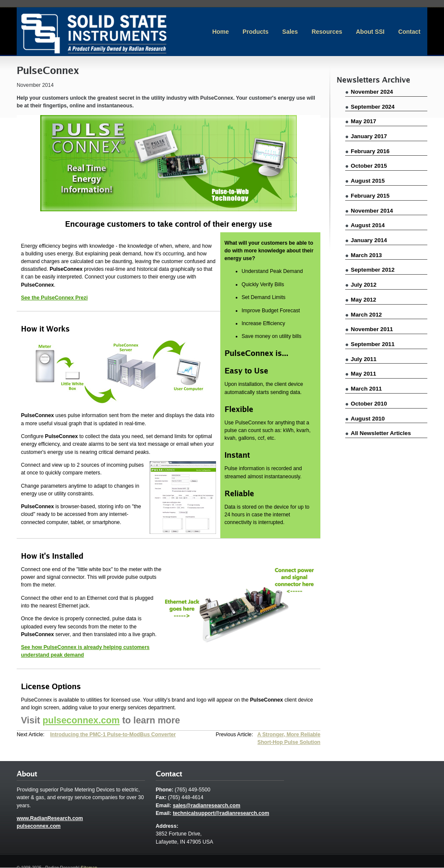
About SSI (370, 32)
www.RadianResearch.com (50, 818)
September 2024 (373, 107)
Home (221, 32)
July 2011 (364, 359)
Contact (409, 32)
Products (256, 32)
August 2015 (368, 181)
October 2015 (369, 166)
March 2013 (366, 255)
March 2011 (366, 389)
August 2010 (368, 419)
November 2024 (372, 92)
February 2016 (370, 151)
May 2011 (363, 374)
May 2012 (363, 300)
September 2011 (373, 344)
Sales (290, 32)
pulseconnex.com (81, 720)
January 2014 (369, 240)
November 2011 (372, 329)
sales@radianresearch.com (207, 806)
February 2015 (370, 196)
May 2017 (363, 121)
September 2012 (373, 270)
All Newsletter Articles (381, 433)
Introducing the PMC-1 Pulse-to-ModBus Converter (113, 735)
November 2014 (372, 211)
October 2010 (369, 404)
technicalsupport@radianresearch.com (221, 813)
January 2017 (369, 136)
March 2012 (366, 315)
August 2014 (368, 225)
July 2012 (364, 285)
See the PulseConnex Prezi (54, 298)
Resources (327, 32)
